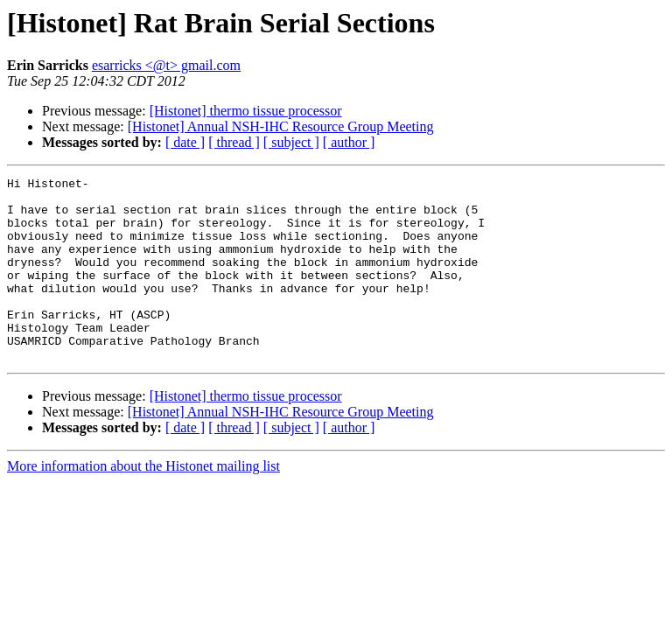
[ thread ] (234, 142)
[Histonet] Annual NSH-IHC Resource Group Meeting (281, 126)
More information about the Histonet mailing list (143, 503)
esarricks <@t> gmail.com (166, 65)
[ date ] (185, 142)
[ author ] (349, 142)
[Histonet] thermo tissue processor (246, 111)
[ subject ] (291, 142)
